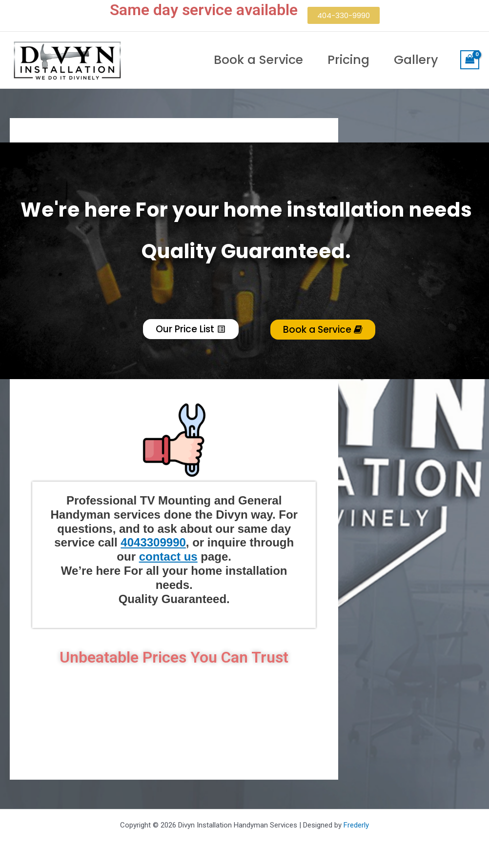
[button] (344, 15)
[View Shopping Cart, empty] (470, 60)
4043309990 (153, 542)
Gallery (416, 60)
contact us (168, 556)
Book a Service (258, 60)
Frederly (355, 825)
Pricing (348, 60)
